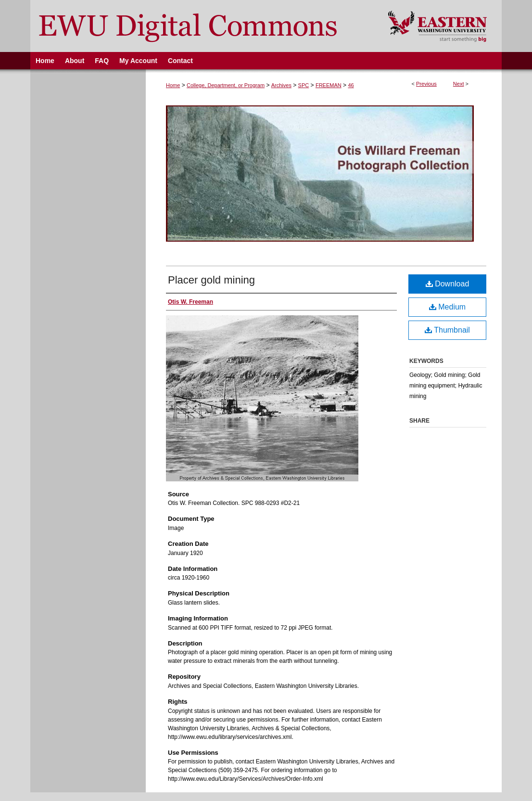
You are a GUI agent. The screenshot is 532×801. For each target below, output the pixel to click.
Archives (281, 85)
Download (448, 284)
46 (351, 85)
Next (459, 84)
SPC (304, 85)
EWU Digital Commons (203, 26)
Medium (447, 307)
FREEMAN (329, 85)
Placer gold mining (211, 280)
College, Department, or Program (226, 85)
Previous (426, 84)
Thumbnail (447, 330)
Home (173, 85)
